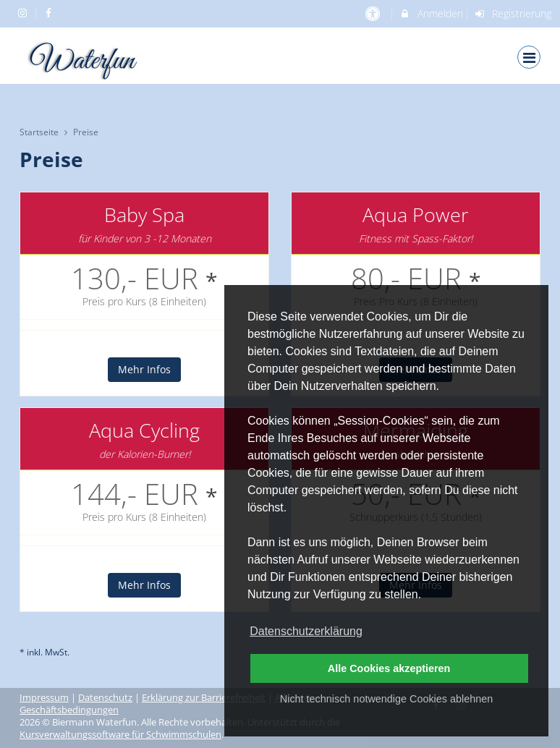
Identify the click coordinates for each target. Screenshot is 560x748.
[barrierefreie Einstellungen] (374, 13)
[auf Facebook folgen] (51, 13)
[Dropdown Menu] (529, 57)
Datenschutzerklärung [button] (306, 631)
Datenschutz (105, 698)
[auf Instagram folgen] (24, 13)
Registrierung (513, 13)
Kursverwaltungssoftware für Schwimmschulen (120, 735)
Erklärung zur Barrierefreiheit (204, 698)
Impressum (44, 698)
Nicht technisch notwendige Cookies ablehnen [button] (386, 699)
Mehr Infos (144, 369)
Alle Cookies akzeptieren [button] (389, 668)
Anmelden (431, 13)
